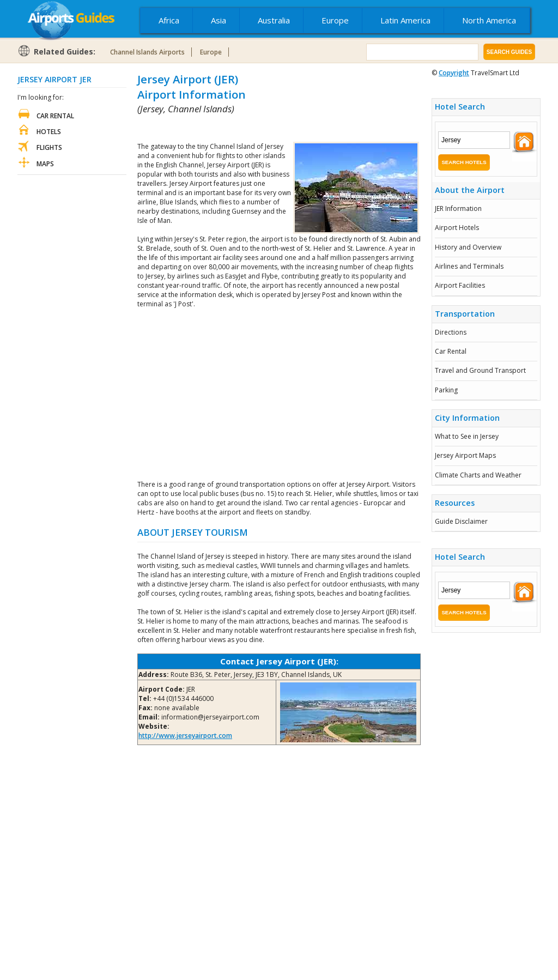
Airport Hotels (457, 228)
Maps (45, 164)
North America (489, 20)
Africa (169, 20)
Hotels (49, 132)
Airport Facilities (460, 285)
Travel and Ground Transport (480, 370)
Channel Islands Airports (147, 52)
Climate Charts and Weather (478, 475)
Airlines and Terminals (469, 266)
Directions (451, 332)
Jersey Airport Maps (465, 455)
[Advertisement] (265, 128)
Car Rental (451, 351)
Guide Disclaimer (461, 521)
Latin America (405, 20)
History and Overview (468, 247)
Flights (49, 147)
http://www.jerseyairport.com (185, 736)
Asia (219, 20)
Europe (335, 20)
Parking (446, 390)
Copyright (454, 73)
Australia (274, 20)
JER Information (458, 208)
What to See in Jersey (467, 436)
